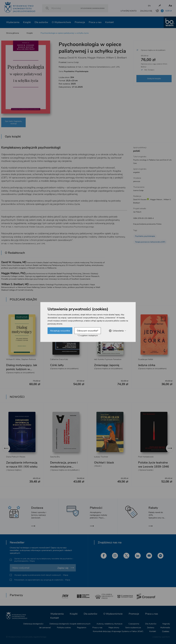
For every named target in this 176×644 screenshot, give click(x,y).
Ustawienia (117, 331)
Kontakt (110, 22)
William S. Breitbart (116, 58)
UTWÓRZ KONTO (129, 11)
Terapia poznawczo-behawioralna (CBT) (150, 242)
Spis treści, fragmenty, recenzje (13, 122)
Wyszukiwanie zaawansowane (93, 8)
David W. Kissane (77, 58)
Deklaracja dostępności (33, 624)
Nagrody (166, 624)
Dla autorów (41, 22)
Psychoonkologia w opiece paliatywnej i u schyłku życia (65, 33)
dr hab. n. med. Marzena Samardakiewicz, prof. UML (98, 67)
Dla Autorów (151, 624)
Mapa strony (114, 628)
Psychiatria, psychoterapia (145, 236)
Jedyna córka (147, 365)
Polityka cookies (64, 628)
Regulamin (82, 628)
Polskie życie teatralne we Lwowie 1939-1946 (154, 465)
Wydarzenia (13, 22)
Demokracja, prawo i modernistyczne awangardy (64, 467)
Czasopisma (134, 624)
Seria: (74, 71)
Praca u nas (95, 22)
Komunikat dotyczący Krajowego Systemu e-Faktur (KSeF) (118, 631)
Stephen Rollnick (29, 359)
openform (166, 637)
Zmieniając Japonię (107, 365)
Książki (27, 22)
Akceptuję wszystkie (60, 331)
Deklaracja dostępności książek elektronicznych (70, 624)
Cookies (166, 631)
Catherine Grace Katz (59, 359)
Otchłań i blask (104, 463)
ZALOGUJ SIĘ (146, 11)
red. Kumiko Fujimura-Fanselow (108, 359)
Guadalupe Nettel (146, 359)
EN (149, 6)
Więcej (32, 561)
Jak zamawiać (45, 628)
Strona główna (12, 33)
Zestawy (151, 628)
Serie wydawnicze (133, 628)
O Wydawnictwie (61, 22)
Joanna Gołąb (73, 62)
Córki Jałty (57, 365)
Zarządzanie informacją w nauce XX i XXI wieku (22, 465)
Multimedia (165, 628)
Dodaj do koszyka (154, 79)
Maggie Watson (96, 58)
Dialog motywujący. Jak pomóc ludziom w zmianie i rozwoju (22, 369)
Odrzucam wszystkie (88, 331)
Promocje (80, 22)
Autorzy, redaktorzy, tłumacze (109, 624)
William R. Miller (13, 359)
